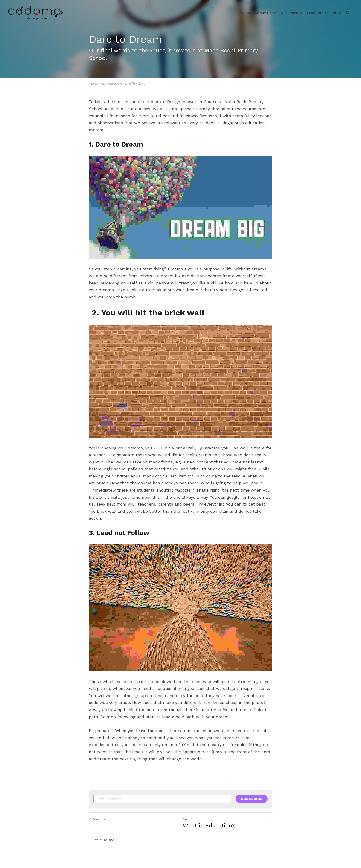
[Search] (348, 13)
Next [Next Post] (188, 819)
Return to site (101, 840)
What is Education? (209, 825)
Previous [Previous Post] (97, 819)
